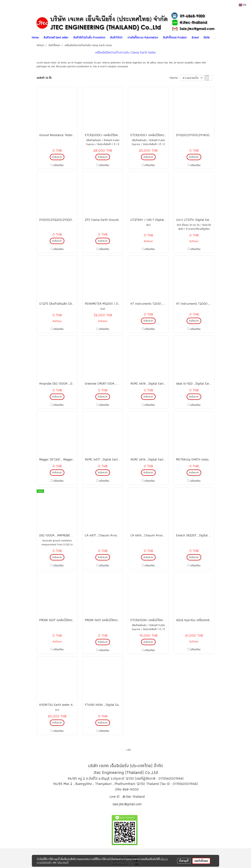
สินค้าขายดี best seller (56, 37)
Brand (195, 37)
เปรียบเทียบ (58, 165)
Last (129, 750)
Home (35, 37)
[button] (220, 37)
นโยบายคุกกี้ (63, 862)
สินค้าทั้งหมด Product (175, 37)
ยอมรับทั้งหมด (201, 861)
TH (243, 5)
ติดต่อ (206, 37)
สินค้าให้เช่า (116, 37)
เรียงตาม (175, 78)
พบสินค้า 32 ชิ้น (44, 78)
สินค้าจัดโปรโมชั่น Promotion (89, 37)
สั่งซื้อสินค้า (57, 157)
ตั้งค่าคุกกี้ (184, 861)
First (122, 750)
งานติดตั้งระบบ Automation (143, 37)
